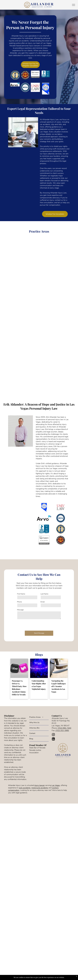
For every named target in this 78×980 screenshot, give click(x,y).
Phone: (20, 602)
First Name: (21, 594)
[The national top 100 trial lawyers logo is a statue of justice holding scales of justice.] (61, 529)
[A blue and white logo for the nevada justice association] (44, 507)
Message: (20, 610)
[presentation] (32, 625)
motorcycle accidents (40, 788)
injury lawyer (40, 785)
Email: (43, 602)
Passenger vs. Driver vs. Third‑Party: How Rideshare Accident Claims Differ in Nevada (19, 688)
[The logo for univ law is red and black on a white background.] (61, 507)
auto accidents (25, 788)
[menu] (74, 5)
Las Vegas (56, 785)
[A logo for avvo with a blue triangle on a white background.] (44, 518)
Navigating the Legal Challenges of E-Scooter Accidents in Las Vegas (59, 686)
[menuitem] (39, 717)
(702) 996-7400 (64, 728)
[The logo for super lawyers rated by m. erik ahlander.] (44, 540)
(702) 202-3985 (62, 730)
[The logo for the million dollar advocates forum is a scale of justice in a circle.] (61, 540)
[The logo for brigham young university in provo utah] (61, 518)
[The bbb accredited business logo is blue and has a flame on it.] (44, 529)
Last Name (44, 594)
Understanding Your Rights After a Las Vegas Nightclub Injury (39, 685)
